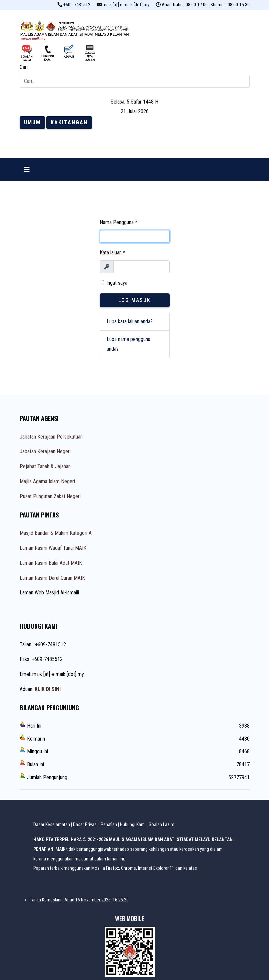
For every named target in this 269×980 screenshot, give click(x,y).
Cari (24, 67)
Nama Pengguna (118, 222)
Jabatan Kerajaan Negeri (45, 451)
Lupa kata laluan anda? (130, 322)
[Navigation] (27, 169)
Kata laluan (112, 253)
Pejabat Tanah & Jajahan (45, 466)
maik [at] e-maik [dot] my (126, 5)
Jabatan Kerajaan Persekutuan (51, 437)
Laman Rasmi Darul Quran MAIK (52, 578)
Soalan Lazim (161, 824)
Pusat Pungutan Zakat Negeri (50, 496)
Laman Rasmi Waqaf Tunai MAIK (53, 548)
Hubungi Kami (133, 824)
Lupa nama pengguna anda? (128, 344)
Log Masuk (134, 300)
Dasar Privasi (85, 824)
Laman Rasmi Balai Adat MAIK (51, 563)
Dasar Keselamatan (52, 824)
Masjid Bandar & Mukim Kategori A (56, 533)
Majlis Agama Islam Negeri (47, 481)
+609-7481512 (77, 5)
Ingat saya (117, 283)
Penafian (109, 824)
